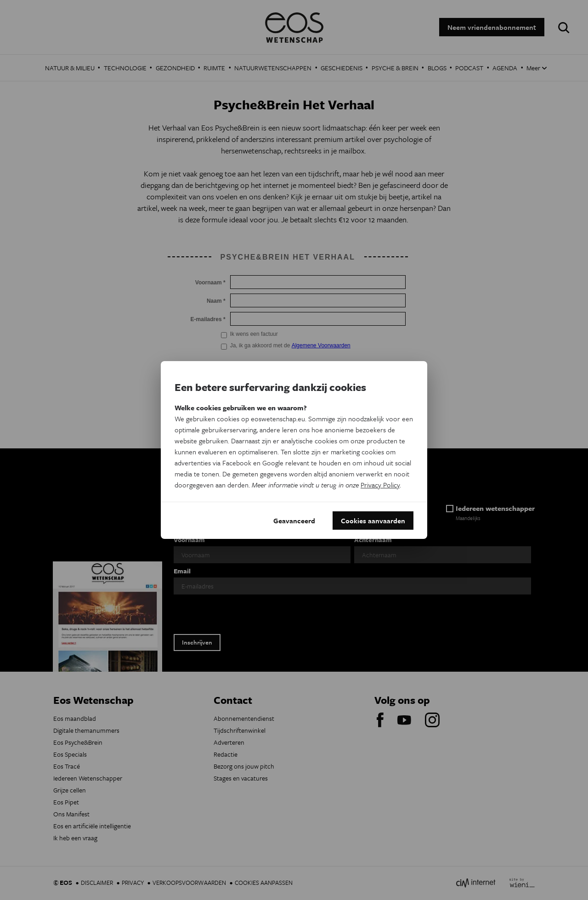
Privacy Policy (380, 485)
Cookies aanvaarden (373, 521)
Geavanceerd (294, 521)
